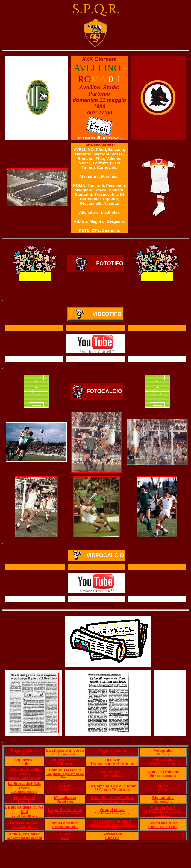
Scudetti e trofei (65, 760)
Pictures (163, 754)
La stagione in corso (65, 750)
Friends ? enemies (65, 827)
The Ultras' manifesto (112, 801)
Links (65, 834)
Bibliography (163, 801)
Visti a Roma (163, 760)
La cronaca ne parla (112, 821)
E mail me (112, 838)
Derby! (65, 786)
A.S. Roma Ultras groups (112, 813)
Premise (24, 764)
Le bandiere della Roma (24, 772)
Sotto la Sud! (163, 808)
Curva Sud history (24, 816)
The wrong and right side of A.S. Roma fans (112, 827)
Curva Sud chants (24, 827)
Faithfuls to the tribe (163, 827)
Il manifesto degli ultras (112, 798)
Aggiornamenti (112, 750)
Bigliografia (163, 798)
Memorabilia (112, 772)
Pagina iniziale (25, 750)
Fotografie (163, 750)
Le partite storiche (65, 810)
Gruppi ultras (112, 810)
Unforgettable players (24, 778)
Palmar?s (65, 764)
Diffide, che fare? (24, 834)
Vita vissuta (24, 798)
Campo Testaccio (65, 770)
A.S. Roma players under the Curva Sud (163, 813)
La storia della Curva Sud (24, 809)
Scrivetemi (112, 834)
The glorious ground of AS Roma (65, 776)
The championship (65, 754)
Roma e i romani (163, 772)
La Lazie (112, 760)
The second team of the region (112, 764)
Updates (112, 754)
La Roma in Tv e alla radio (112, 786)
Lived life (24, 801)
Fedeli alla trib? (163, 823)
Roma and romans (163, 776)
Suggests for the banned (24, 838)
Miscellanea (65, 798)
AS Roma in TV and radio (112, 790)
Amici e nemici (65, 823)
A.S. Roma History (24, 792)
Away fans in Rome (163, 764)
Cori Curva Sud (24, 823)
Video (163, 786)
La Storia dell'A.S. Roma (24, 786)
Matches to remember (65, 813)
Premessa (24, 760)
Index (24, 754)
